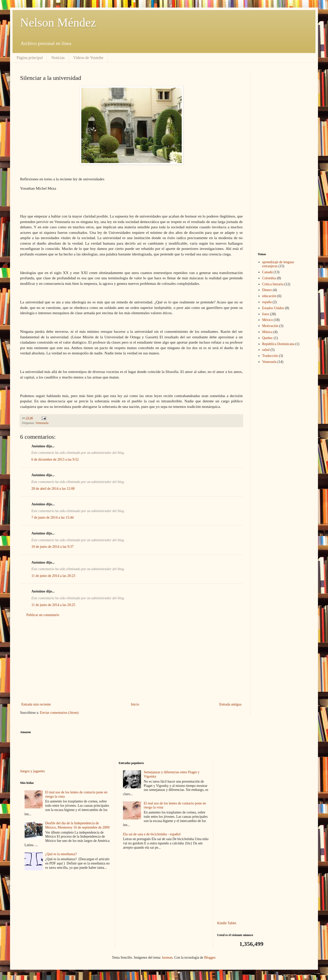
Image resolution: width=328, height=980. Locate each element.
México (268, 320)
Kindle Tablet (227, 923)
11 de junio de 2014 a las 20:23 (53, 576)
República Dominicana (278, 344)
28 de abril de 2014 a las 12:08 (53, 489)
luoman (167, 958)
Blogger (210, 958)
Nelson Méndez (58, 22)
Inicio (135, 704)
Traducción (270, 356)
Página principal (30, 58)
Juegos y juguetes (32, 771)
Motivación (270, 326)
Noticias (58, 58)
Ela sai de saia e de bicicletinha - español (152, 834)
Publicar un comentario (43, 615)
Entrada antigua (230, 704)
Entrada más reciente (36, 704)
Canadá (268, 272)
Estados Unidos (273, 308)
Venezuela (42, 423)
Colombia (269, 278)
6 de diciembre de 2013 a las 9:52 (55, 459)
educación (269, 296)
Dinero (267, 290)
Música (267, 332)
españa (267, 302)
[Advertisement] (131, 660)
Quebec (268, 338)
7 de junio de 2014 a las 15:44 (52, 518)
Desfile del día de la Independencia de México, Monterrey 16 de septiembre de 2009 (77, 825)
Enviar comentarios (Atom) (59, 713)
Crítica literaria (273, 284)
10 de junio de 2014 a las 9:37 (52, 547)
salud (266, 350)
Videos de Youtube (88, 58)
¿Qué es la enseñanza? (61, 854)
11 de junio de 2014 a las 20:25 (53, 605)
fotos (266, 314)
